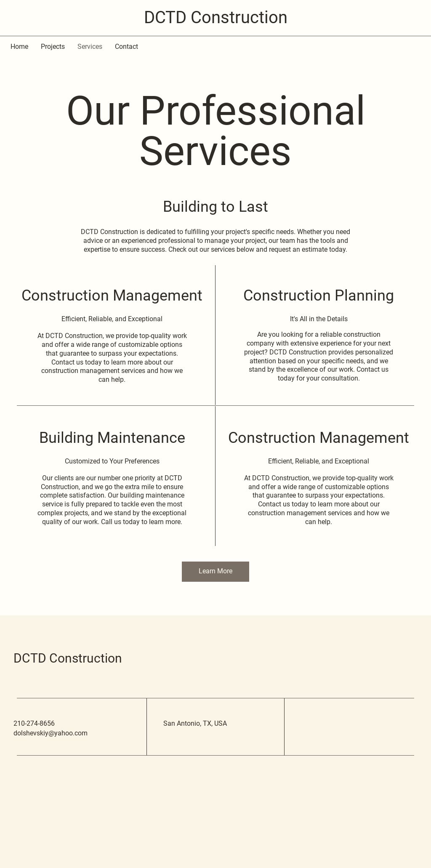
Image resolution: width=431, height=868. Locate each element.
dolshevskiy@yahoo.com (51, 733)
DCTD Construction (68, 658)
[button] (215, 572)
